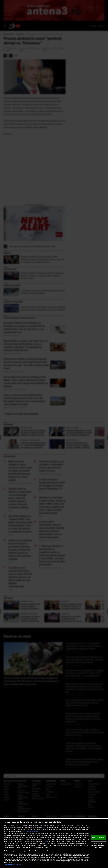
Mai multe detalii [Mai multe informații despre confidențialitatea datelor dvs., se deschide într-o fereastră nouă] (33, 831)
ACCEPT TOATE (98, 837)
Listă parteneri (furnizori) (12, 865)
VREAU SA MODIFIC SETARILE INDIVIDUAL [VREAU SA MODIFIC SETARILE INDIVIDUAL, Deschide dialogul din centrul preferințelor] (98, 846)
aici (46, 841)
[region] (54, 843)
